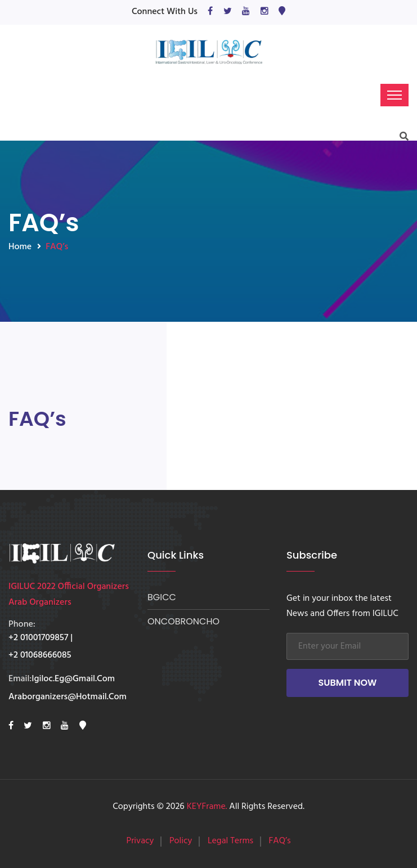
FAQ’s (280, 841)
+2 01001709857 (38, 638)
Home (20, 247)
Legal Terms (230, 841)
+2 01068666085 (40, 656)
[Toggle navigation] (394, 95)
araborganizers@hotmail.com (68, 698)
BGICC (162, 597)
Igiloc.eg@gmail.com (73, 680)
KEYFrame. (207, 807)
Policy (181, 841)
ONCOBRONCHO (183, 621)
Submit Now (348, 683)
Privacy (140, 841)
